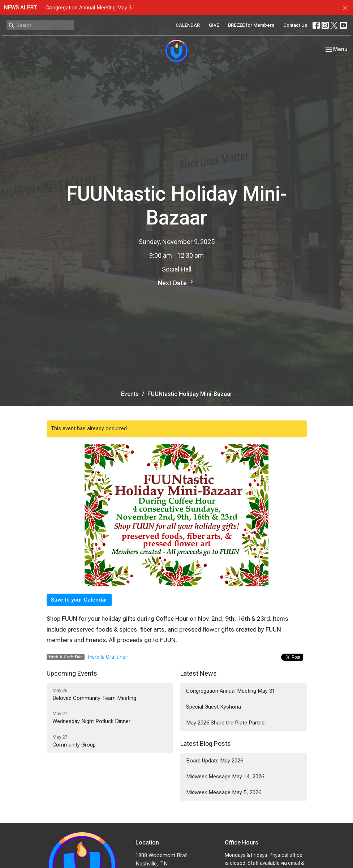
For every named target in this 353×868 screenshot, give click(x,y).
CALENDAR (188, 25)
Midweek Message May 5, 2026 (224, 792)
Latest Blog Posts (206, 743)
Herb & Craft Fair (108, 657)
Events (130, 394)
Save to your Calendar (79, 600)
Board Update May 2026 (215, 761)
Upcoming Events (72, 673)
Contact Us (295, 25)
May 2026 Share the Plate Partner (226, 723)
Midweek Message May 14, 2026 (225, 777)
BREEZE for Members (251, 25)
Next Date (176, 283)
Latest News (199, 673)
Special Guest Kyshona (214, 707)
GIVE (214, 25)
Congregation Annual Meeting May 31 (90, 8)
